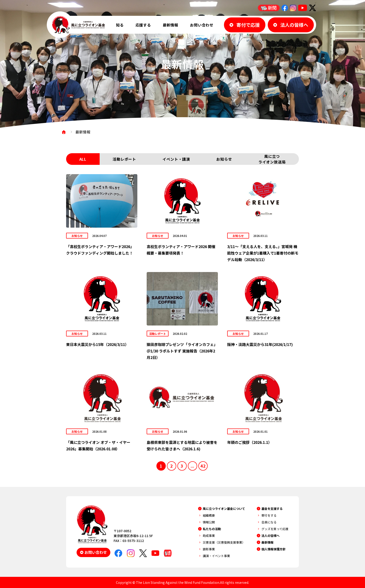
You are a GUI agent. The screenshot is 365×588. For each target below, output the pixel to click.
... (192, 466)
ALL (83, 159)
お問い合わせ (202, 25)
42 (203, 466)
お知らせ (224, 159)
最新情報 (171, 25)
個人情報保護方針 (274, 549)
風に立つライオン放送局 (272, 159)
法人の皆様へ (270, 536)
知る (120, 25)
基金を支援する (272, 509)
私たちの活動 (212, 529)
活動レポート (124, 159)
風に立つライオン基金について (224, 509)
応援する (143, 25)
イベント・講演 (176, 159)
